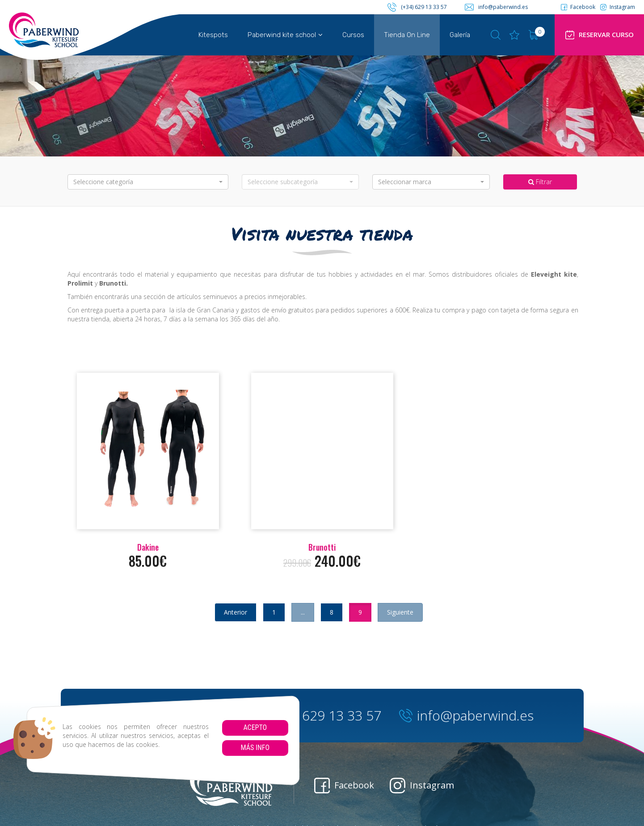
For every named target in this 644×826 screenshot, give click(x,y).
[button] (148, 182)
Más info (255, 748)
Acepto (255, 727)
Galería (460, 35)
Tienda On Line (407, 35)
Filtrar (540, 182)
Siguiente (400, 612)
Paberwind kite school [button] (285, 35)
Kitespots (213, 35)
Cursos (353, 35)
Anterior (236, 612)
